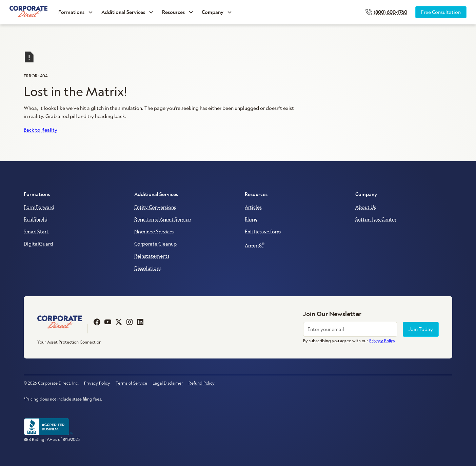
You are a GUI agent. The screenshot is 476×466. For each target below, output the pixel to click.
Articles (253, 207)
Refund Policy (202, 383)
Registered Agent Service (163, 219)
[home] (28, 12)
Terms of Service (131, 383)
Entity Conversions (155, 207)
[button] (76, 12)
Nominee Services (154, 232)
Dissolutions (148, 268)
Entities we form (263, 232)
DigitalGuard (38, 244)
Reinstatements (152, 256)
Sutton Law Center (376, 219)
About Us (366, 207)
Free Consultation (441, 12)
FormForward (39, 207)
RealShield (36, 219)
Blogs (251, 219)
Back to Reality (41, 130)
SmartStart (36, 232)
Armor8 (255, 245)
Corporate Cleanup (155, 244)
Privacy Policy (97, 383)
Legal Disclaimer (168, 383)
